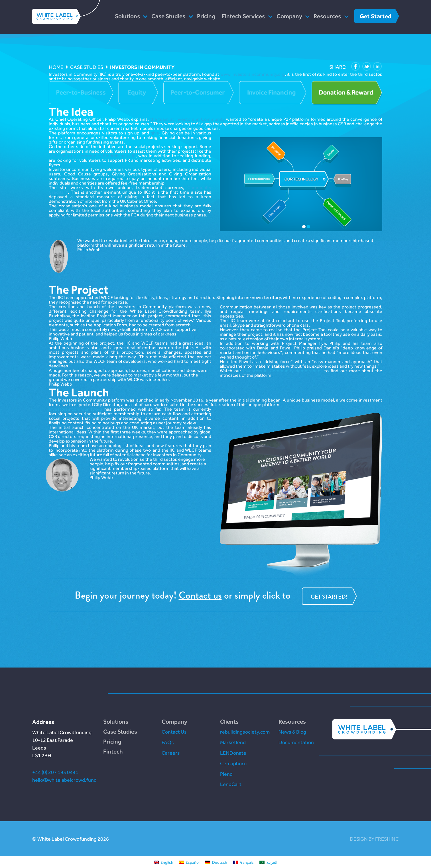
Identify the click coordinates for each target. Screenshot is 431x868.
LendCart (231, 784)
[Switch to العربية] (268, 862)
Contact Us (174, 732)
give (155, 133)
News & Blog (292, 732)
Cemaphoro (233, 763)
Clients (229, 721)
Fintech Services (243, 16)
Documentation (296, 742)
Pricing (206, 16)
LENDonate (233, 753)
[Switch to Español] (189, 862)
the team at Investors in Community (188, 119)
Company (289, 16)
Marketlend (233, 742)
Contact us (200, 595)
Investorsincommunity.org (75, 409)
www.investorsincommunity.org (253, 74)
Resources (327, 16)
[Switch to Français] (243, 862)
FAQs (168, 742)
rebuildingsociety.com (245, 732)
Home (56, 67)
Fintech (113, 751)
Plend (226, 774)
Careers (171, 753)
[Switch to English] (163, 862)
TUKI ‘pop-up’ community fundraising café (92, 156)
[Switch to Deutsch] (216, 862)
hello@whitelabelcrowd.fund (64, 780)
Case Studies (168, 16)
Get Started (376, 16)
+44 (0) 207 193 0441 (55, 772)
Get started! (329, 597)
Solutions (127, 16)
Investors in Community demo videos (283, 371)
